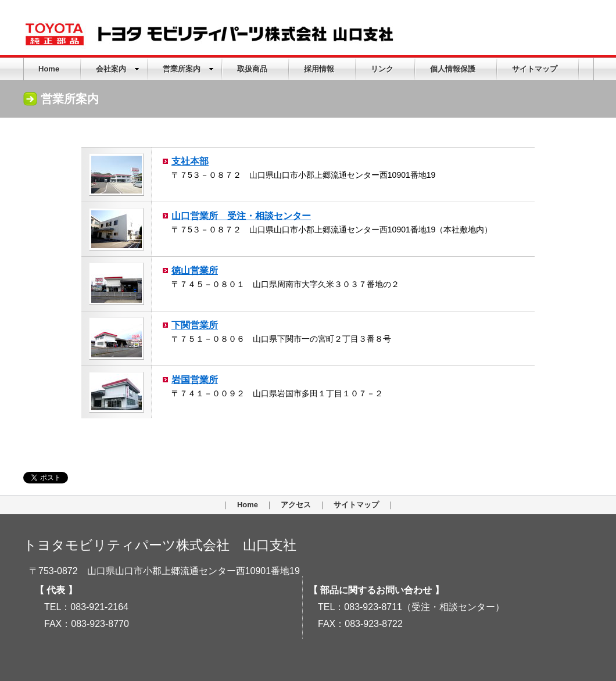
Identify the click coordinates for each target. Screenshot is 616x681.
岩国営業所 (195, 379)
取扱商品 (252, 69)
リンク (382, 69)
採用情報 (319, 69)
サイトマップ (535, 69)
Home (49, 69)
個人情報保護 (453, 69)
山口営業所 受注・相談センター (241, 216)
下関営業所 (195, 325)
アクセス (296, 505)
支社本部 (190, 161)
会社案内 (118, 69)
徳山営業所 (195, 270)
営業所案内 (188, 69)
